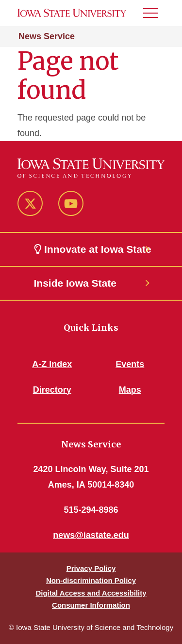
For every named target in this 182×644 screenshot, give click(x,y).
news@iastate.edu (91, 535)
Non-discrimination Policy (91, 580)
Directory (52, 390)
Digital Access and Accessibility (91, 593)
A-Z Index (52, 364)
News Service (47, 36)
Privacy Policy (91, 568)
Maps (130, 390)
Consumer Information (91, 605)
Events (130, 364)
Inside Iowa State (75, 283)
